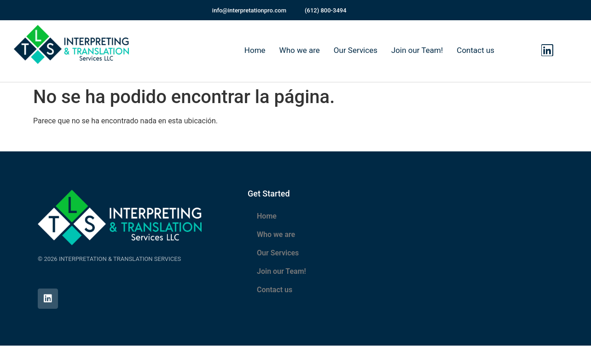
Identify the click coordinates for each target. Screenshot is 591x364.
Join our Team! (417, 50)
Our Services (356, 50)
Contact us (475, 50)
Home (255, 50)
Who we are (300, 50)
